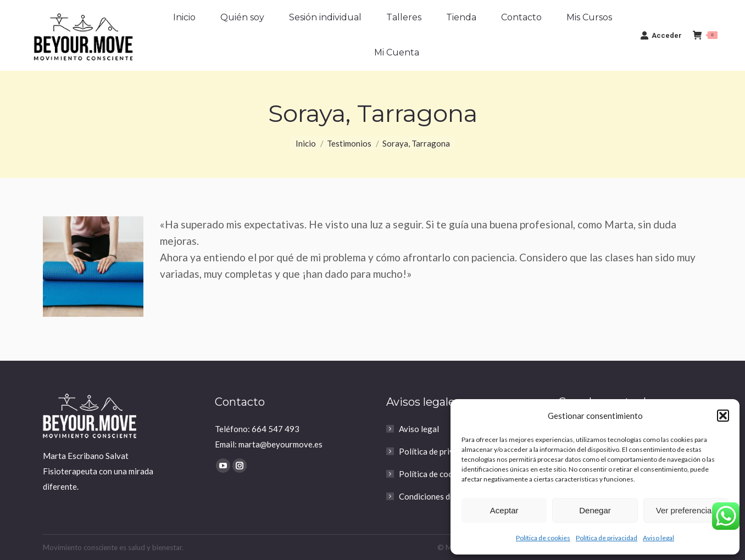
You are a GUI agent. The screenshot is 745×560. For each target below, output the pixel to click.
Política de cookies (543, 538)
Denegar (595, 510)
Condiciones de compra (441, 496)
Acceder (661, 35)
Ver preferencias (686, 510)
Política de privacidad (607, 538)
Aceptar (504, 510)
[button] (723, 416)
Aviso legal (658, 538)
